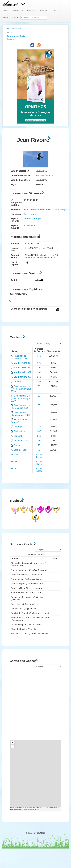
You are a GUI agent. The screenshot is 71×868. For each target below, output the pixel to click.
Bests (14, 469)
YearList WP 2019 (23, 363)
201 (39, 441)
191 (39, 368)
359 (39, 356)
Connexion (11, 39)
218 (39, 436)
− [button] (13, 746)
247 (39, 431)
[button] (24, 4)
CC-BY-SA (43, 808)
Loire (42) (19, 436)
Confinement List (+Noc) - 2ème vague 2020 (21, 389)
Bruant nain (29, 225)
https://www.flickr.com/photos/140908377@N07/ (47, 210)
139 (39, 427)
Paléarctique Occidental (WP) (19, 357)
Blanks (14, 462)
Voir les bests (39, 470)
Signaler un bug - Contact (16, 36)
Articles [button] (15, 18)
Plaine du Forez (21, 441)
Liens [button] (5, 18)
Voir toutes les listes (14, 29)
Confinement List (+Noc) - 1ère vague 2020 (21, 398)
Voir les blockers (39, 456)
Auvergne (18, 427)
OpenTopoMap (27, 810)
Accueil (5, 10)
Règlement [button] (32, 10)
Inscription (56, 10)
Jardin (17, 445)
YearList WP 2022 (23, 377)
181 (39, 372)
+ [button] (13, 743)
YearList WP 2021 (23, 372)
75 (39, 445)
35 (39, 396)
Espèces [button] (44, 10)
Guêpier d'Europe (32, 219)
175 (39, 363)
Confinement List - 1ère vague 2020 (21, 407)
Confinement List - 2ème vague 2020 (21, 414)
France (17, 382)
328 (39, 382)
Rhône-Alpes (20, 431)
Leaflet (12, 808)
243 (39, 377)
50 (39, 386)
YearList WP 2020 (23, 368)
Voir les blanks (39, 463)
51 (39, 412)
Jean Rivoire (30, 214)
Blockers (15, 455)
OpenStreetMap (27, 808)
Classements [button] (17, 10)
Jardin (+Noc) (20, 450)
